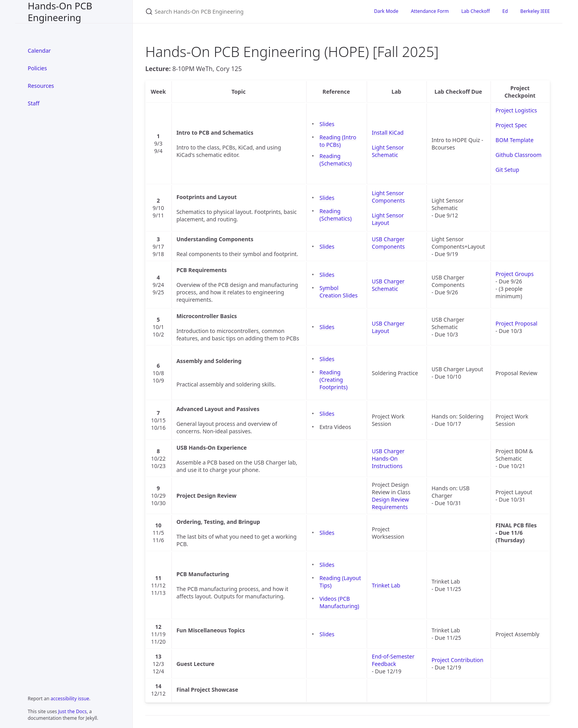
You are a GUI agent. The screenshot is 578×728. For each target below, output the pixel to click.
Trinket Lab (386, 585)
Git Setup (507, 170)
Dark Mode (386, 11)
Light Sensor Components (388, 197)
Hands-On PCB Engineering (60, 12)
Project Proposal (516, 323)
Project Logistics (516, 110)
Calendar (39, 51)
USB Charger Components (388, 243)
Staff (34, 103)
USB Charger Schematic (388, 285)
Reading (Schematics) (335, 160)
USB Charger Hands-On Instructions (388, 458)
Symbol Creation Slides (339, 292)
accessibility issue (70, 699)
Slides (327, 124)
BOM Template (515, 140)
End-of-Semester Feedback (393, 660)
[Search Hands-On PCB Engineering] (237, 12)
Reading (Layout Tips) (340, 582)
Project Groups (515, 274)
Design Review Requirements (390, 503)
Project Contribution (458, 660)
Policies (37, 68)
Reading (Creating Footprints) (334, 380)
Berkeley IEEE (535, 11)
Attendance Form (430, 11)
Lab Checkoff (475, 11)
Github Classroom (519, 155)
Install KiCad (388, 133)
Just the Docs (72, 711)
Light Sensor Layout (388, 219)
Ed (505, 11)
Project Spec (511, 125)
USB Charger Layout (388, 327)
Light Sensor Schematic (388, 151)
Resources (41, 86)
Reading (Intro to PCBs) (338, 141)
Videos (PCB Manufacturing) (339, 602)
